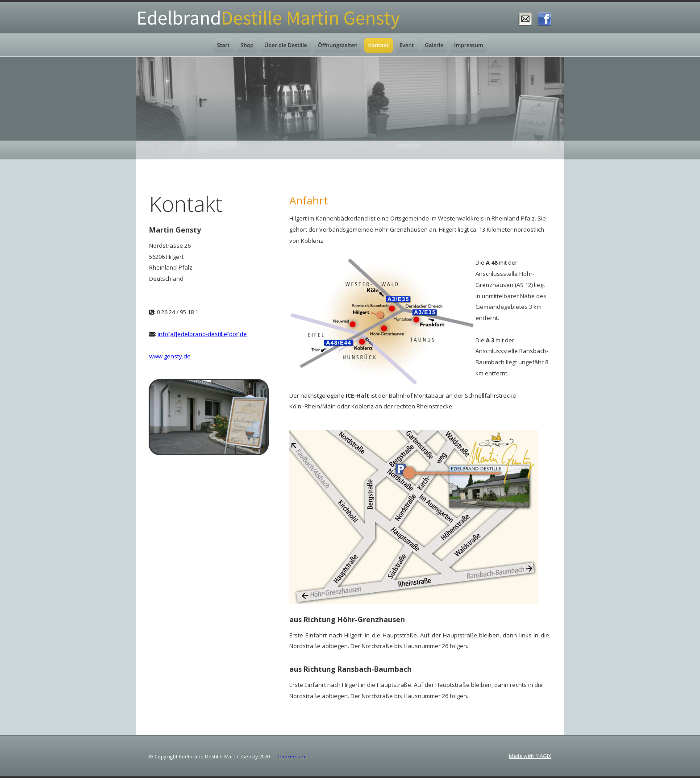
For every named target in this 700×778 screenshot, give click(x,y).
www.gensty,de (170, 356)
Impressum (292, 756)
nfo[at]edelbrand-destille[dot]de (203, 334)
